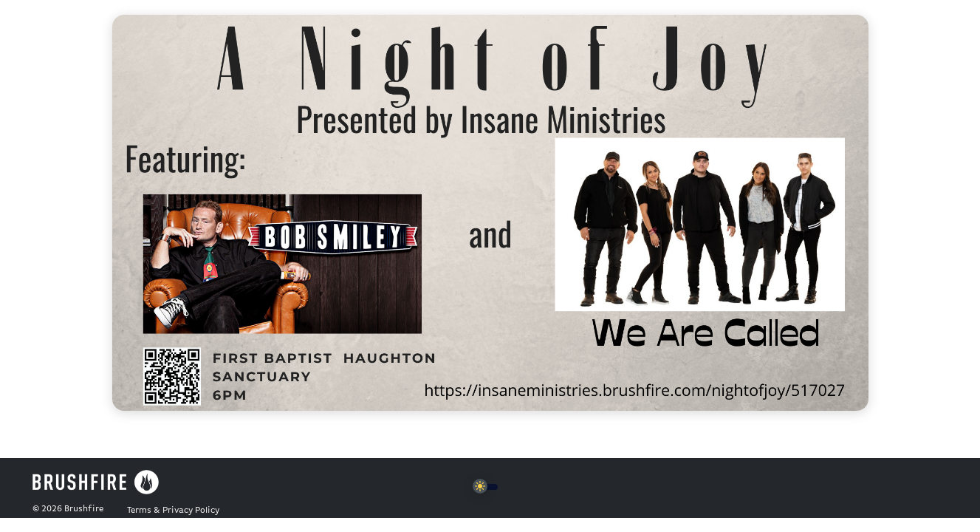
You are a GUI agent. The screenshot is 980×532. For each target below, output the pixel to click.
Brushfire (84, 509)
